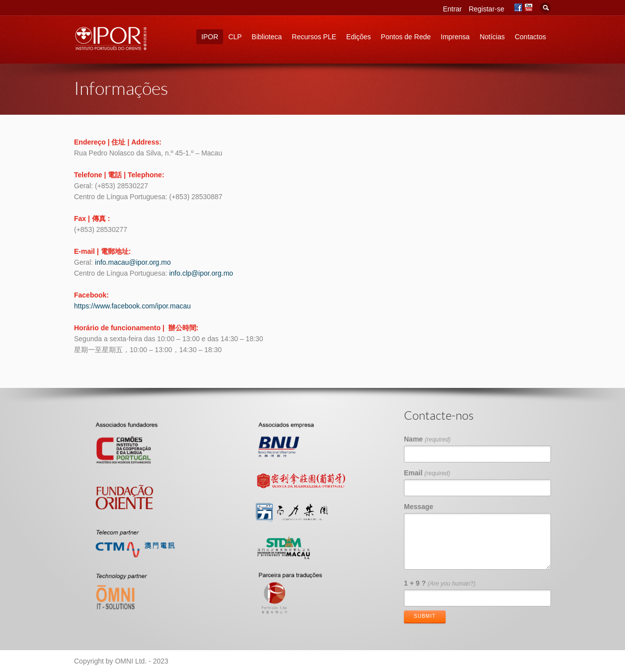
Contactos (530, 37)
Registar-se (486, 9)
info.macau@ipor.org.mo (133, 262)
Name (427, 439)
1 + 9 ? (440, 583)
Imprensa (455, 37)
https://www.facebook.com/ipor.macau (132, 306)
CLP (235, 37)
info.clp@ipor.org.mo (201, 273)
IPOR (210, 37)
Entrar (452, 9)
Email (427, 473)
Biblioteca (267, 37)
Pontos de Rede (406, 37)
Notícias (492, 37)
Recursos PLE (314, 37)
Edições (359, 37)
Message (419, 507)
